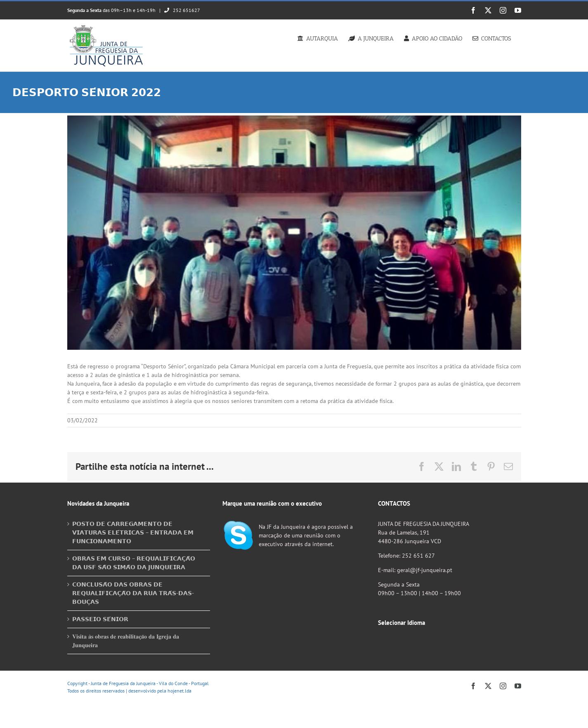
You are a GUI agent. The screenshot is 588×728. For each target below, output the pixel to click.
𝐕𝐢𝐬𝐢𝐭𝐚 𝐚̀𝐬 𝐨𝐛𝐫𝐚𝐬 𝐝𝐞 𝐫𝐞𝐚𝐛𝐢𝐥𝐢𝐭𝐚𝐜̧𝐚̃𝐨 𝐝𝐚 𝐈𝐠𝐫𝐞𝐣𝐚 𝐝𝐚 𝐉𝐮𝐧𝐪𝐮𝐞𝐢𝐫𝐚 (126, 641)
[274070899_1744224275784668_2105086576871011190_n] (294, 233)
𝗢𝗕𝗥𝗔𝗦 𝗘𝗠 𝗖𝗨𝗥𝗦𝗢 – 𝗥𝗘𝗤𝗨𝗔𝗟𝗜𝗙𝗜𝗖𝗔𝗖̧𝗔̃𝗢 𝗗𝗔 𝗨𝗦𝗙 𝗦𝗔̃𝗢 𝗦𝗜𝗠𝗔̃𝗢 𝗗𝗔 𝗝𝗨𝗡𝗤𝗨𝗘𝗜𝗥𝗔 (134, 563)
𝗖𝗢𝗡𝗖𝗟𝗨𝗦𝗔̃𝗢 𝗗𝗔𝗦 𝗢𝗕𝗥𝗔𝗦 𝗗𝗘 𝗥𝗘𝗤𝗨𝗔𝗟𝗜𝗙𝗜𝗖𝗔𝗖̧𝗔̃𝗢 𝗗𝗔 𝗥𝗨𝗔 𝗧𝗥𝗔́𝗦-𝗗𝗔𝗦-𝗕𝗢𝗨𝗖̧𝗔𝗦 (133, 593)
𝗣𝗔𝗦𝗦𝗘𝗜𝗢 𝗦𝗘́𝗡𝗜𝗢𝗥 (100, 619)
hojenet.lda (179, 691)
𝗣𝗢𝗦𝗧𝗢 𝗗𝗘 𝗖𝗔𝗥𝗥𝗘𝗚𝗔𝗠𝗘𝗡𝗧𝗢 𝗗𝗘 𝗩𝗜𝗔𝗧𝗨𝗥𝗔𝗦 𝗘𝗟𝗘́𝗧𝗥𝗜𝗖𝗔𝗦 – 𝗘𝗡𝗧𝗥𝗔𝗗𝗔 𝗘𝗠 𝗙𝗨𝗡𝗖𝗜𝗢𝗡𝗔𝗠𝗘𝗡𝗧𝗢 (133, 532)
